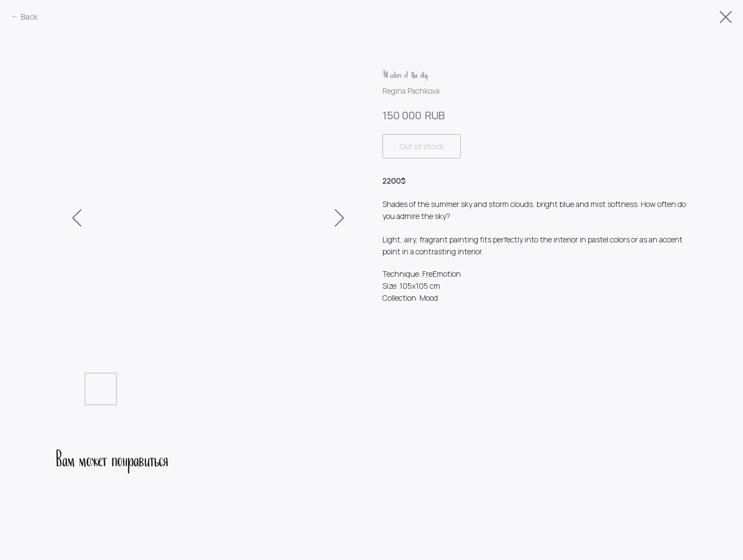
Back (29, 17)
